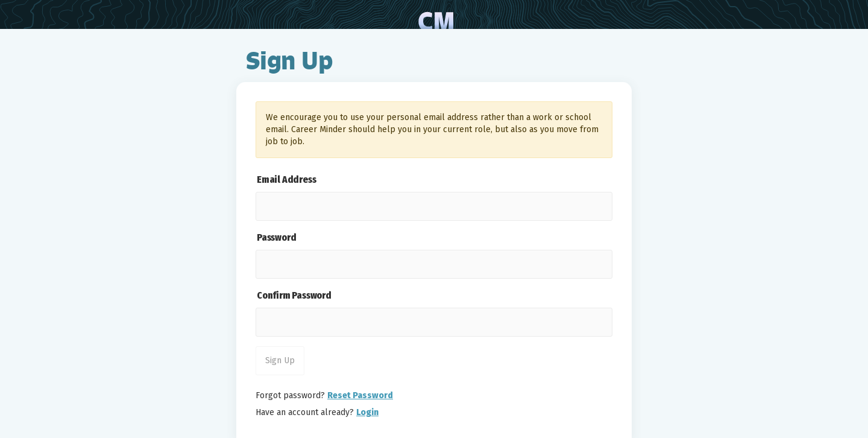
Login (367, 412)
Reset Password (360, 395)
